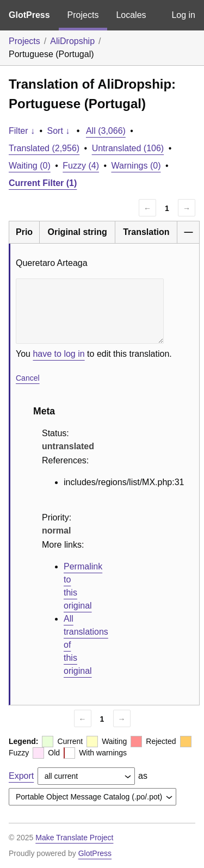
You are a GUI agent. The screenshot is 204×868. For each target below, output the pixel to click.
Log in (183, 15)
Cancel (28, 378)
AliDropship (72, 41)
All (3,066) (106, 131)
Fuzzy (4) (81, 166)
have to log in (58, 354)
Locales (131, 15)
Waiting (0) (30, 166)
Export (21, 776)
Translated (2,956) (44, 148)
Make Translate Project (74, 838)
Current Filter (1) (43, 183)
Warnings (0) (136, 166)
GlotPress (29, 15)
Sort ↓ (59, 131)
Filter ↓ (22, 131)
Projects (83, 15)
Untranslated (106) (128, 148)
